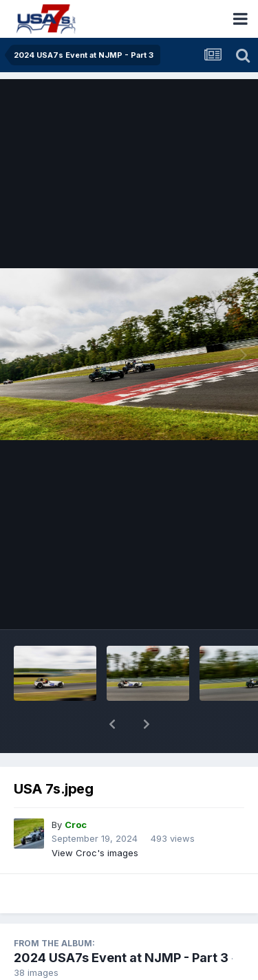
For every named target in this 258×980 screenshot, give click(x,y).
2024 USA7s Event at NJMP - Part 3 (121, 922)
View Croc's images (95, 817)
